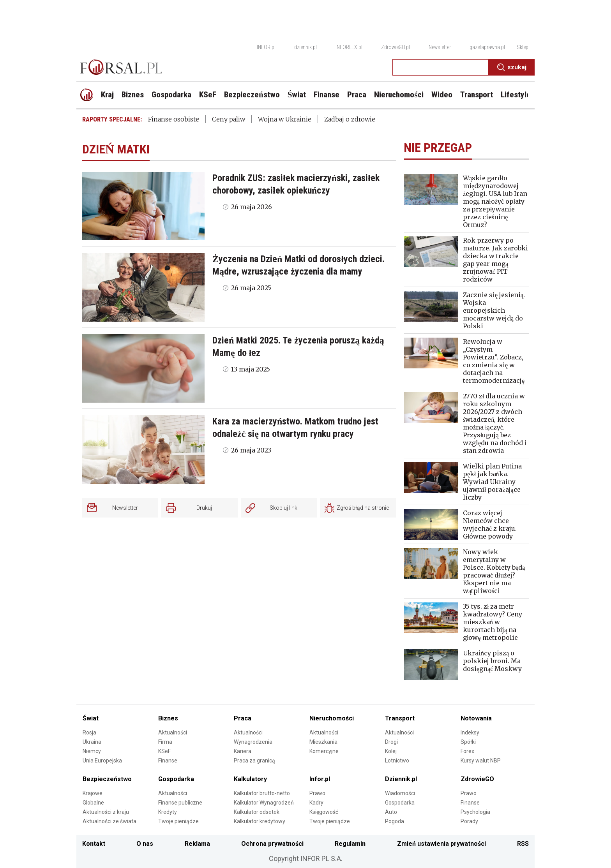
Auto (391, 812)
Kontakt (94, 844)
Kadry (316, 803)
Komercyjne (324, 751)
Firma (165, 742)
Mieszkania (323, 742)
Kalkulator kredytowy (260, 821)
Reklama (197, 844)
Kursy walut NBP (481, 761)
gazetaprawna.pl (487, 47)
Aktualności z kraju (106, 812)
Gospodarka (176, 779)
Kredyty (168, 812)
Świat (91, 718)
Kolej (391, 751)
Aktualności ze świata (109, 821)
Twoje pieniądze (178, 821)
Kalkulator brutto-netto (262, 793)
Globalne (93, 803)
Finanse (168, 761)
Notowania (476, 718)
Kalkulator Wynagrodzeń (264, 803)
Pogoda (395, 821)
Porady (469, 821)
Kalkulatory (250, 779)
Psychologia (475, 812)
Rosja (89, 732)
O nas (145, 844)
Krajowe (93, 793)
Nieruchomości (332, 718)
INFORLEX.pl (349, 47)
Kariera (243, 751)
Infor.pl (320, 779)
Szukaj (512, 67)
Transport (400, 718)
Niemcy (92, 751)
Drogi (391, 742)
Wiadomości (400, 793)
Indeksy (470, 732)
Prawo (317, 793)
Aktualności (173, 732)
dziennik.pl (305, 47)
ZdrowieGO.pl (396, 47)
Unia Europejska (102, 761)
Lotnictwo (397, 761)
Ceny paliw (229, 119)
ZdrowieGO (477, 779)
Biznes (168, 718)
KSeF (164, 751)
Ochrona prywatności (272, 844)
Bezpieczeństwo (107, 779)
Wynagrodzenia (253, 742)
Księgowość (324, 812)
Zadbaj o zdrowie (350, 119)
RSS (523, 844)
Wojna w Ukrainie (285, 119)
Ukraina (92, 742)
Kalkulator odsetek (257, 812)
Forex (467, 751)
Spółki (468, 742)
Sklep (523, 47)
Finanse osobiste (174, 119)
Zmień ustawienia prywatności (441, 844)
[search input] (441, 67)
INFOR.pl (266, 47)
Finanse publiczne (180, 803)
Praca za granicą (254, 761)
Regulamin (350, 844)
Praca (243, 718)
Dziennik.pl (401, 779)
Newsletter (440, 47)
